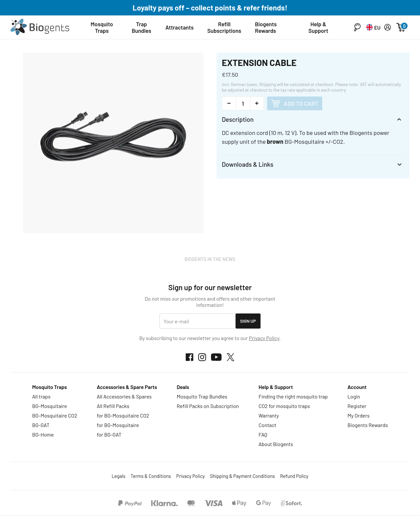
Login (354, 396)
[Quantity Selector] (243, 103)
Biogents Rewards (266, 27)
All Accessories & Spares (124, 396)
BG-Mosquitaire (50, 406)
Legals (118, 476)
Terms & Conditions (151, 476)
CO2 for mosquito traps (284, 406)
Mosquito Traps (102, 27)
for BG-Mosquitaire (118, 425)
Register (357, 406)
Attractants (179, 27)
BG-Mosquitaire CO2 (55, 415)
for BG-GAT (109, 434)
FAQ (263, 434)
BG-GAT (41, 425)
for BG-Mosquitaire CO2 (123, 415)
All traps (41, 396)
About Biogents (276, 444)
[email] (198, 321)
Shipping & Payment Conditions (242, 476)
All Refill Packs (113, 406)
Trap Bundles (142, 27)
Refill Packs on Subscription (208, 406)
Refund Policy (294, 476)
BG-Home (43, 434)
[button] (357, 27)
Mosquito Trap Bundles (202, 396)
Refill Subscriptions (224, 27)
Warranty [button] (269, 415)
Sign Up (248, 321)
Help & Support (318, 27)
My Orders (358, 415)
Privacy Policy (264, 338)
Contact (267, 425)
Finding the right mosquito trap (293, 396)
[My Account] (388, 27)
